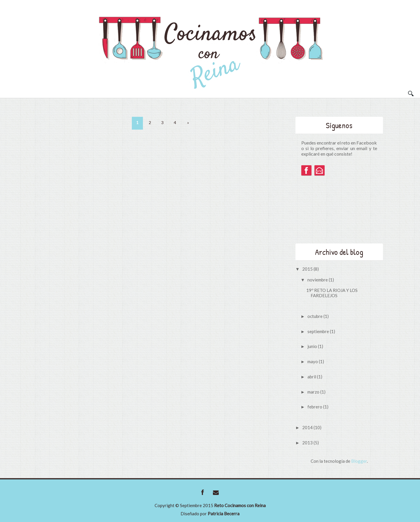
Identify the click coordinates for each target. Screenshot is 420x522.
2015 (308, 269)
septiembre (319, 331)
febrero (315, 407)
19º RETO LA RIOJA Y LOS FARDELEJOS (332, 293)
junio (313, 346)
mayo (313, 361)
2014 (308, 427)
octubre (315, 316)
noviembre (318, 280)
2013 (308, 443)
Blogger (359, 461)
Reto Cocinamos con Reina (240, 505)
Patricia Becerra (224, 514)
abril (312, 377)
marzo (314, 392)
